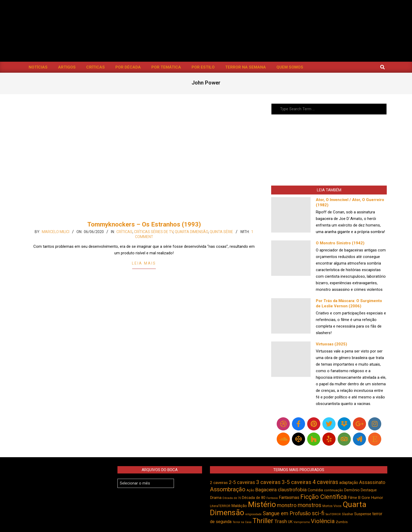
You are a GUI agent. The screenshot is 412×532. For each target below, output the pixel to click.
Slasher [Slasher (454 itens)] (347, 514)
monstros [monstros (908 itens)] (310, 505)
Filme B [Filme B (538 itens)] (354, 498)
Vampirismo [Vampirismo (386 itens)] (302, 522)
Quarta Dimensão (191, 232)
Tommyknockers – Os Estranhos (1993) (144, 224)
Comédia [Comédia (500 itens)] (315, 490)
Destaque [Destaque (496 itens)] (369, 490)
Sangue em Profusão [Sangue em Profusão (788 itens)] (287, 513)
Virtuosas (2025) (331, 344)
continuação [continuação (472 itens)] (334, 490)
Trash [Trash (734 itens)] (281, 521)
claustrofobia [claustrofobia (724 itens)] (292, 490)
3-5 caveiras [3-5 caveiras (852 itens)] (297, 482)
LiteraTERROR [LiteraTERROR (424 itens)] (220, 506)
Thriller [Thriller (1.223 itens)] (263, 521)
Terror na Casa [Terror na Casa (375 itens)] (242, 522)
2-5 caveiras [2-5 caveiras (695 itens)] (242, 482)
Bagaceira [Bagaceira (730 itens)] (266, 490)
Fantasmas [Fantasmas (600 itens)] (289, 497)
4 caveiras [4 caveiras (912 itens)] (325, 482)
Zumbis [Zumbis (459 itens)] (342, 522)
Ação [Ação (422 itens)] (250, 490)
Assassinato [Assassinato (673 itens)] (372, 482)
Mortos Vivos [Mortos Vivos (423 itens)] (332, 506)
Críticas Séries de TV (154, 232)
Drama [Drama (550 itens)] (216, 498)
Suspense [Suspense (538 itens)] (363, 514)
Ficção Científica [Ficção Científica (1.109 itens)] (324, 497)
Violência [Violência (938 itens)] (323, 521)
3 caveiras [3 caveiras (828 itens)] (268, 482)
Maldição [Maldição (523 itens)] (239, 506)
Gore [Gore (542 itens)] (366, 498)
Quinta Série (221, 232)
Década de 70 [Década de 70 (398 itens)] (232, 498)
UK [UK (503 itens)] (290, 522)
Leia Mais (144, 263)
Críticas (124, 232)
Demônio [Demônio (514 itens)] (352, 490)
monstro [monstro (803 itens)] (287, 505)
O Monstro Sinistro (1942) (340, 243)
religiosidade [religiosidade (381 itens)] (253, 514)
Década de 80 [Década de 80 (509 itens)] (254, 498)
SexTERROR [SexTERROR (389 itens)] (333, 514)
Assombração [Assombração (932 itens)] (228, 489)
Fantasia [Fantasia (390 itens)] (272, 498)
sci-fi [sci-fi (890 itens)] (318, 513)
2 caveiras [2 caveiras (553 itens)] (219, 483)
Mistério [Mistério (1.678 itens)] (262, 504)
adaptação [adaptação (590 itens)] (349, 483)
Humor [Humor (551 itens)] (377, 498)
